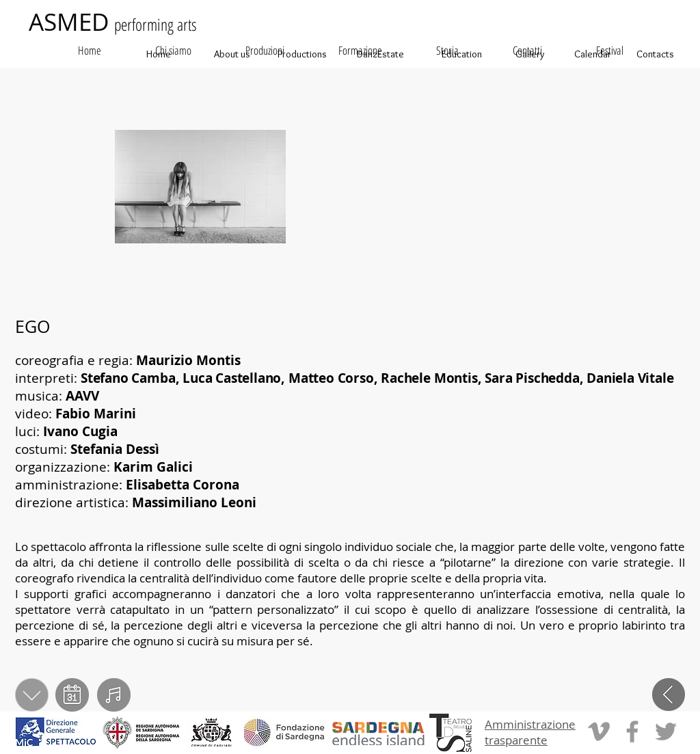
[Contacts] (655, 54)
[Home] (159, 54)
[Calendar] (593, 54)
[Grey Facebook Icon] (632, 731)
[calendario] (72, 695)
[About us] (232, 54)
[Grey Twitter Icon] (666, 731)
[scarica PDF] (32, 695)
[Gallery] (530, 54)
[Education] (461, 54)
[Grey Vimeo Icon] (599, 731)
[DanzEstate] (380, 54)
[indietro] (669, 695)
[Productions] (302, 54)
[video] (114, 695)
